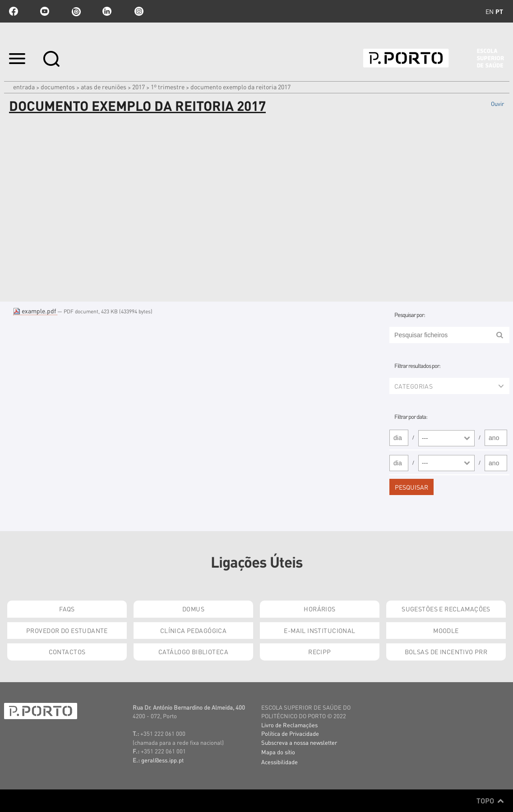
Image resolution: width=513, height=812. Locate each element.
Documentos (58, 87)
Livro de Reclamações (289, 725)
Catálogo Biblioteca (193, 651)
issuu (76, 11)
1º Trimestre (168, 87)
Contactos (67, 651)
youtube (45, 11)
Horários (319, 609)
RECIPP (320, 651)
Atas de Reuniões (104, 87)
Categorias (449, 386)
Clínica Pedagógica (194, 630)
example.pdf (35, 311)
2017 (139, 87)
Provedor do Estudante (67, 630)
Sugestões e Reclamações (446, 609)
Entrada (24, 87)
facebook (14, 11)
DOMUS (193, 609)
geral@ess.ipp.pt (162, 760)
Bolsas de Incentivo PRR (446, 651)
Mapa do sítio (278, 752)
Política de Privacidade (290, 733)
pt (499, 11)
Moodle (446, 630)
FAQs (67, 609)
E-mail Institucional (319, 630)
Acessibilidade (280, 762)
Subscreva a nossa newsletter (299, 742)
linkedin (107, 11)
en (490, 11)
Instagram (138, 11)
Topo (490, 801)
